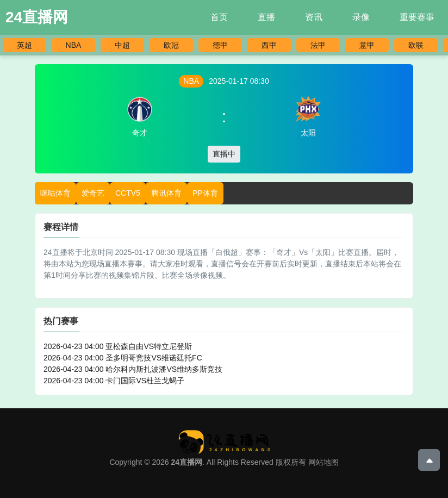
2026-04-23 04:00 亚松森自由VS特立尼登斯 (118, 346)
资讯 (314, 17)
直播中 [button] (224, 154)
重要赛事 (417, 17)
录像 (361, 17)
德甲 (220, 45)
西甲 (269, 45)
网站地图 (323, 462)
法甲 (318, 45)
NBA (74, 45)
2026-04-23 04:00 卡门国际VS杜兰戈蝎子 (114, 381)
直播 (266, 17)
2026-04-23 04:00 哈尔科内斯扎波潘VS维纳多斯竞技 (133, 369)
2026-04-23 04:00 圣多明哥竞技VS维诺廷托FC (123, 358)
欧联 (416, 45)
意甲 (367, 45)
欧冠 (171, 45)
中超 (122, 45)
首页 (219, 17)
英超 (24, 45)
